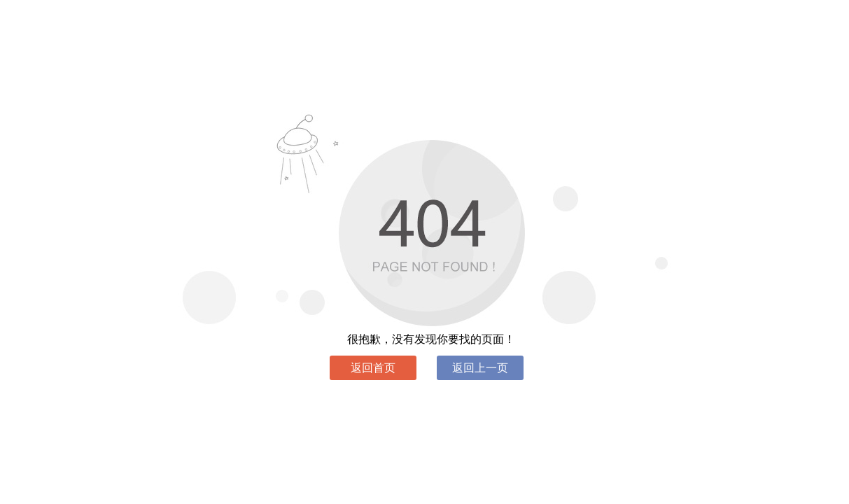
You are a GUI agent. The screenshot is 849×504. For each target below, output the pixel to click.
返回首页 (373, 368)
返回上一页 (480, 368)
